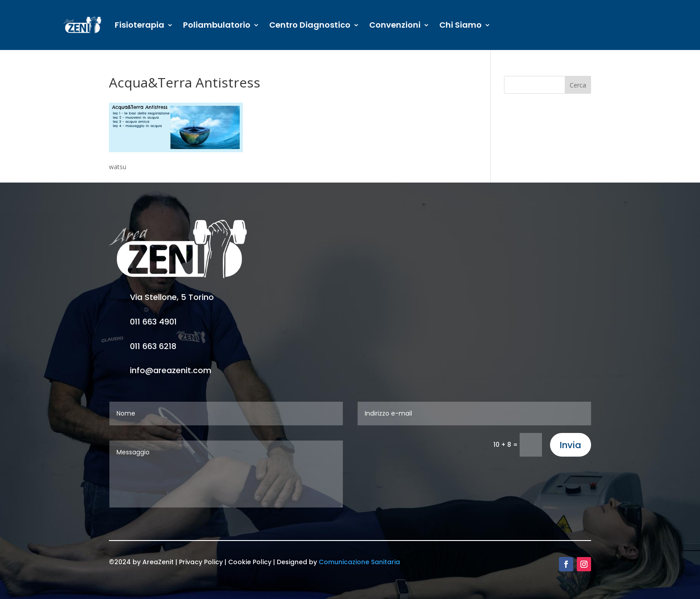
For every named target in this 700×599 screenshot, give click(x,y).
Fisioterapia (140, 25)
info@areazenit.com (171, 370)
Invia (571, 445)
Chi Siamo (460, 25)
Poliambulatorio (217, 25)
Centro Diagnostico (310, 25)
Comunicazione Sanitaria (359, 562)
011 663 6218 (153, 346)
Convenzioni (395, 25)
